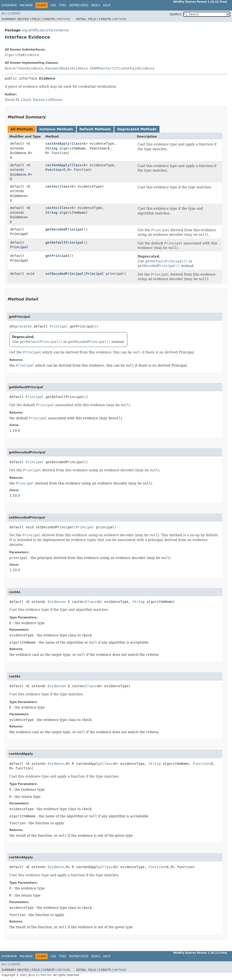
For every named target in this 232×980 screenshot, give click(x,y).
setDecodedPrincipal (64, 274)
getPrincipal (57, 256)
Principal (19, 234)
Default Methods (95, 129)
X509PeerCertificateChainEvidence (122, 68)
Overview (9, 5)
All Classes (11, 13)
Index (96, 5)
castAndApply (57, 144)
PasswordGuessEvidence (66, 68)
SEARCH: (176, 14)
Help (107, 5)
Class (77, 144)
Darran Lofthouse (48, 100)
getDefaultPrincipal (64, 242)
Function (98, 148)
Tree (63, 5)
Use (53, 5)
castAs (51, 186)
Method (64, 19)
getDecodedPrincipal (64, 229)
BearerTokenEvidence (24, 68)
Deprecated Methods (137, 129)
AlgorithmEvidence (22, 55)
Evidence (18, 153)
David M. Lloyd (18, 100)
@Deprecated (20, 326)
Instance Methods (56, 129)
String (51, 148)
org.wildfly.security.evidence (45, 30)
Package (26, 5)
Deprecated (79, 5)
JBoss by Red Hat (40, 975)
